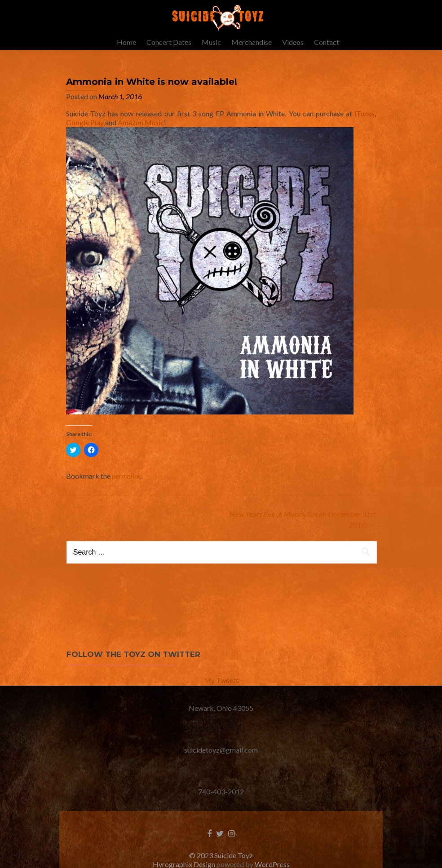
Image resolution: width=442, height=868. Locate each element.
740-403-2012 (221, 800)
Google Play (85, 131)
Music (211, 42)
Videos (293, 42)
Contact (327, 42)
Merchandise (252, 42)
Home (126, 42)
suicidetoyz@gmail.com (221, 759)
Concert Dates (169, 42)
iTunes (365, 122)
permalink (127, 485)
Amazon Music (141, 131)
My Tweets (221, 689)
